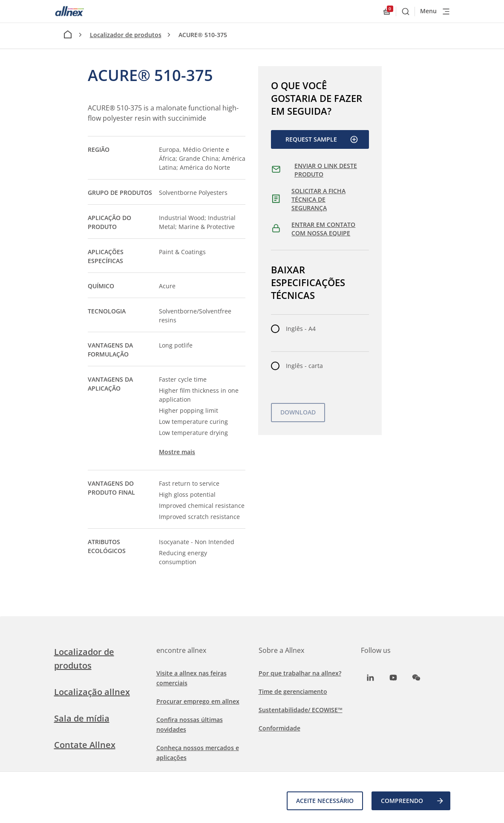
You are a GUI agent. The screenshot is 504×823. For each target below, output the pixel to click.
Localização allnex (92, 692)
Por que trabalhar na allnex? (300, 673)
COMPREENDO (413, 801)
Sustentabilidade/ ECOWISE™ (301, 710)
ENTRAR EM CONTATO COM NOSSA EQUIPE (323, 229)
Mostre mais (177, 452)
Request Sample (322, 139)
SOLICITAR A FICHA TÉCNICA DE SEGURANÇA (318, 199)
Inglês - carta (304, 366)
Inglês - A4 (301, 329)
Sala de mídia (82, 718)
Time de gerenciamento (293, 691)
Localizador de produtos (126, 35)
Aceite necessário (325, 801)
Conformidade (279, 728)
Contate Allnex (85, 745)
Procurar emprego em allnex (198, 701)
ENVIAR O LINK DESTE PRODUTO (326, 170)
